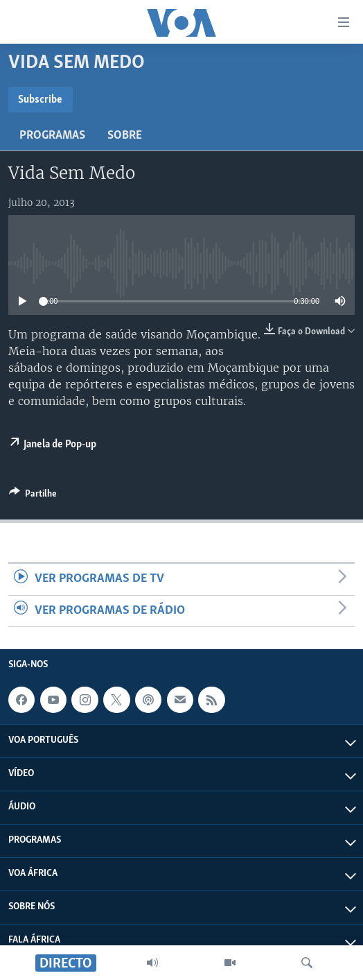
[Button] (33, 496)
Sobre (125, 136)
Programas (52, 136)
